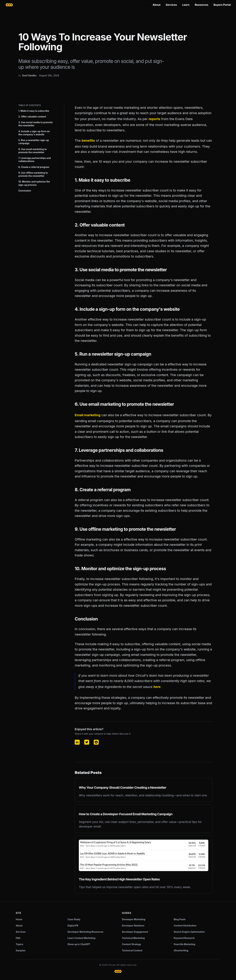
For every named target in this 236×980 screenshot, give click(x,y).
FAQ (18, 938)
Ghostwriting (181, 950)
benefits (88, 141)
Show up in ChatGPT (79, 944)
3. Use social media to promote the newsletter (35, 124)
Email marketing (88, 415)
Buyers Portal (222, 5)
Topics (20, 944)
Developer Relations (133, 926)
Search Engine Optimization (189, 932)
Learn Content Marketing (81, 938)
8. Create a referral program (34, 167)
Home (19, 919)
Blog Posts (180, 919)
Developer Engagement (135, 932)
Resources (202, 5)
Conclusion (25, 191)
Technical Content (132, 950)
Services (171, 5)
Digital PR (73, 926)
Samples (21, 950)
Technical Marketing (133, 938)
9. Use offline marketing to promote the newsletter (33, 174)
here (157, 687)
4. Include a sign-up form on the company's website (34, 133)
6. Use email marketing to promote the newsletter (32, 151)
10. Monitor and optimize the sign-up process (34, 183)
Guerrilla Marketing (185, 944)
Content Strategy (132, 944)
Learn (186, 5)
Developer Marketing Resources (85, 932)
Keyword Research (184, 938)
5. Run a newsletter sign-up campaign (34, 142)
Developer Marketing (134, 919)
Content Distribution (185, 926)
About (157, 5)
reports (154, 119)
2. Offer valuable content (32, 117)
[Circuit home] (9, 5)
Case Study (74, 919)
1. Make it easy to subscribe (34, 111)
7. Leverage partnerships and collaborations (35, 160)
